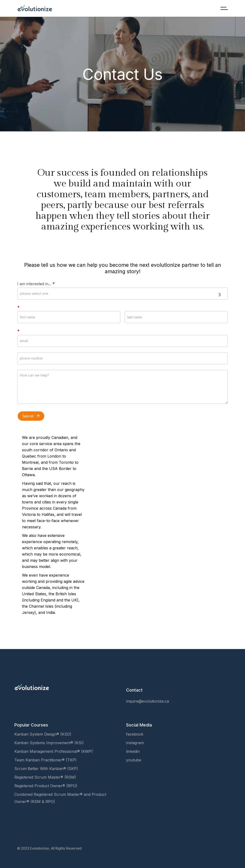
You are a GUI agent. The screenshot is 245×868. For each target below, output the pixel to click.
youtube (134, 760)
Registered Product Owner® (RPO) (46, 786)
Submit (31, 416)
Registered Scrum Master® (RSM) (45, 777)
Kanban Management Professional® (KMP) (54, 751)
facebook (135, 734)
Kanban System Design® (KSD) (43, 734)
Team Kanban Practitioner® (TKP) (45, 760)
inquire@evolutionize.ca (148, 701)
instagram (135, 743)
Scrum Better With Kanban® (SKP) (46, 769)
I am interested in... (36, 284)
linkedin (133, 751)
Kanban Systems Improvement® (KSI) (49, 743)
